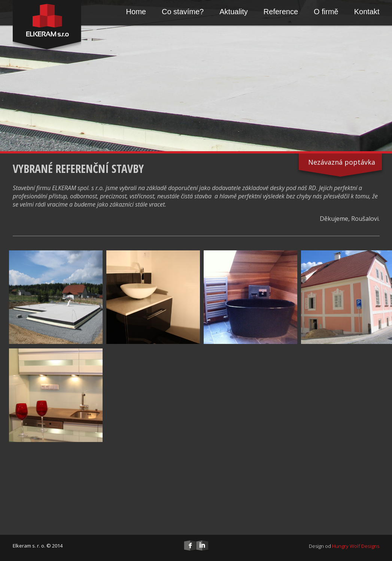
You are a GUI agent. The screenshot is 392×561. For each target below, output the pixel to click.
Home (136, 12)
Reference (281, 12)
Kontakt (367, 12)
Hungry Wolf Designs (356, 546)
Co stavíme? (183, 12)
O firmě (326, 12)
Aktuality (234, 12)
